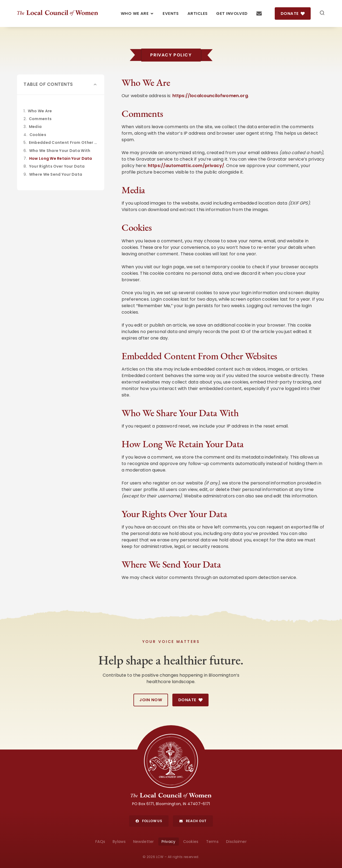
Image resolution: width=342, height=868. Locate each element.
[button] (95, 85)
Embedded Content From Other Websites (63, 143)
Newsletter (144, 842)
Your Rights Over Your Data (57, 166)
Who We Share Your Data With (60, 151)
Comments (40, 119)
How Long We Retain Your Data (61, 158)
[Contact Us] (259, 13)
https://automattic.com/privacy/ (186, 166)
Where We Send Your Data (56, 174)
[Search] (322, 13)
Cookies (38, 135)
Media (35, 127)
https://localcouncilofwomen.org (210, 96)
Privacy (169, 842)
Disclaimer (236, 842)
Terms (212, 842)
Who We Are (40, 111)
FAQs (100, 842)
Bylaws (119, 842)
